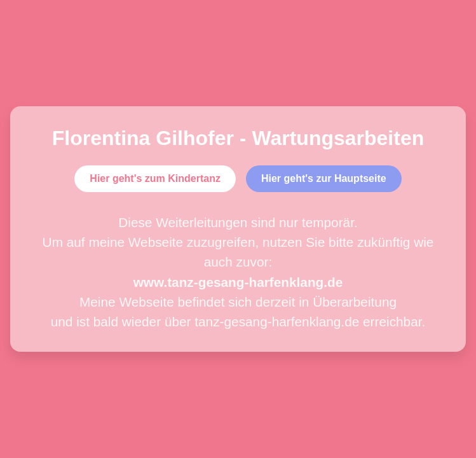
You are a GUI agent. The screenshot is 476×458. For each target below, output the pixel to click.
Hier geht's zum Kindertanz (155, 178)
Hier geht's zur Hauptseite (324, 178)
